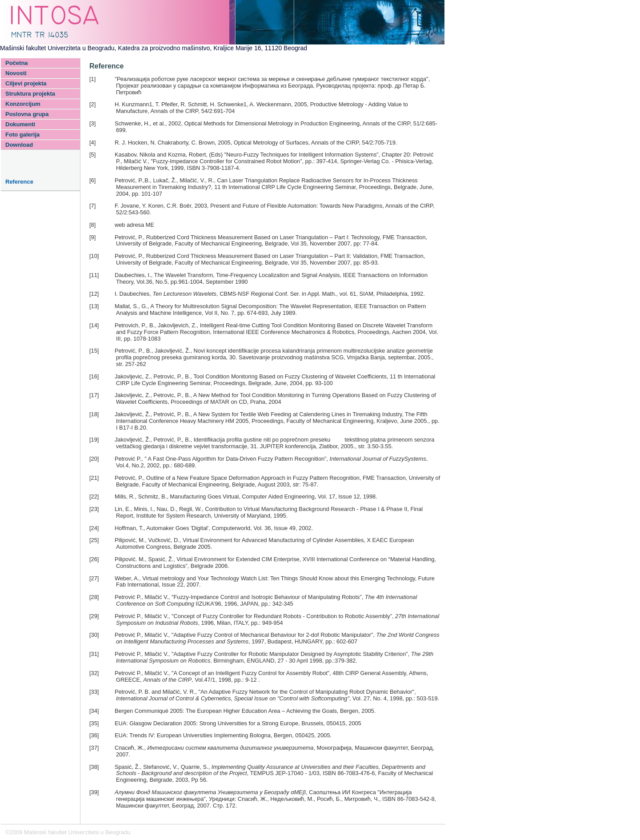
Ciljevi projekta (26, 83)
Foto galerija (22, 135)
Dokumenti (20, 124)
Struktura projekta (30, 94)
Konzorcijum (23, 104)
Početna (17, 63)
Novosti (16, 73)
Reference (19, 182)
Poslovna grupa (27, 114)
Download (19, 145)
